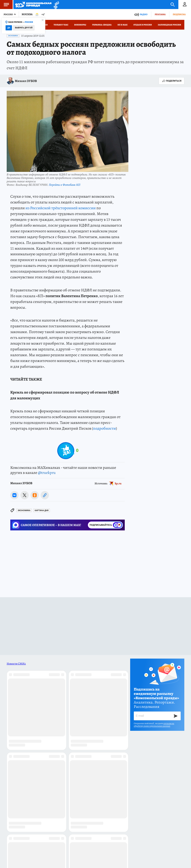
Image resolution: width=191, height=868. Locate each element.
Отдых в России (143, 25)
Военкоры (80, 25)
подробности (104, 428)
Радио (144, 14)
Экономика (13, 36)
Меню (5, 5)
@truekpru (47, 473)
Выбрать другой (24, 28)
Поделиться (172, 81)
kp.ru (118, 483)
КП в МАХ (122, 25)
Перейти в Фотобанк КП (64, 185)
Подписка (179, 14)
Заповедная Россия (169, 25)
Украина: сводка (102, 25)
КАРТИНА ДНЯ (42, 510)
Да (9, 28)
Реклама (160, 14)
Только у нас (61, 25)
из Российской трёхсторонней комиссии (61, 208)
